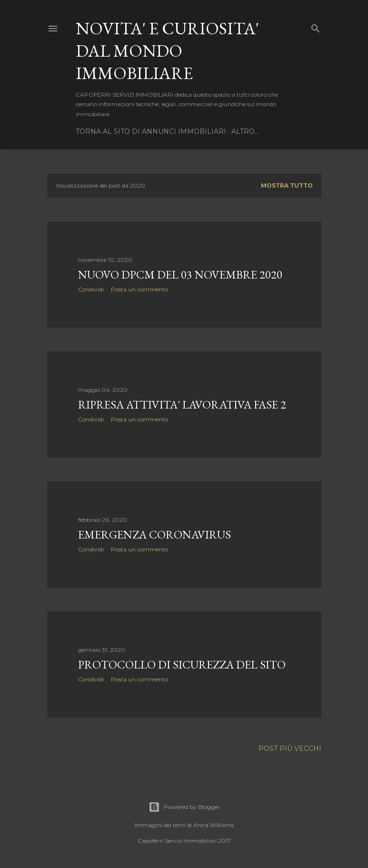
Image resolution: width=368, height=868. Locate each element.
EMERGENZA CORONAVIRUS (154, 534)
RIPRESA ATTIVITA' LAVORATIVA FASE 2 (182, 404)
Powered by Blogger (184, 807)
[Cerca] (316, 26)
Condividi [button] (91, 289)
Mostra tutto (287, 185)
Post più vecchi (290, 748)
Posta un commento (139, 289)
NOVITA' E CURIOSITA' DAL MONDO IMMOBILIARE (167, 51)
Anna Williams (214, 825)
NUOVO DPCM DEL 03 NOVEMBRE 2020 (180, 274)
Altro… (245, 131)
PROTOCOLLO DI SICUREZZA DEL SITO (182, 664)
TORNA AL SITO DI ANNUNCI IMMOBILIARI (151, 131)
